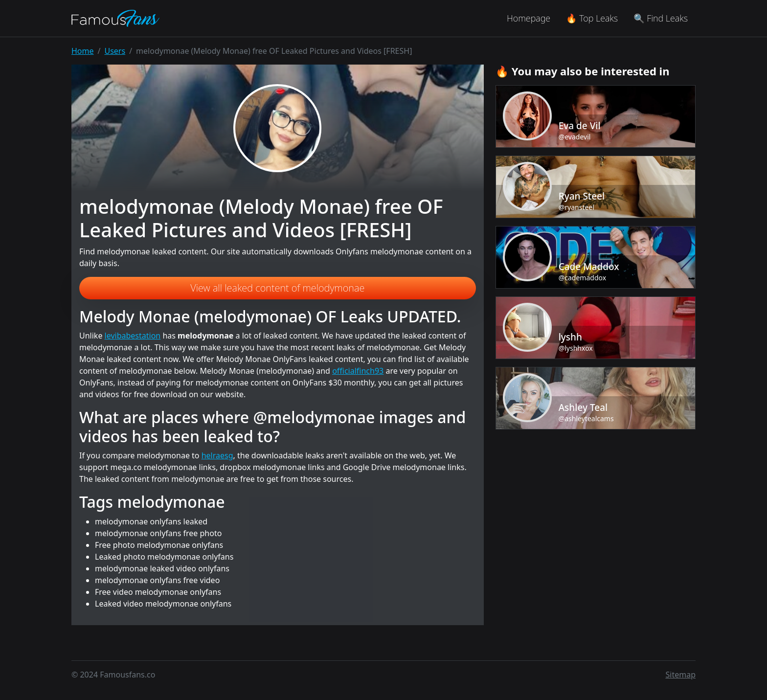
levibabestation (133, 336)
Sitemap (681, 675)
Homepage (529, 18)
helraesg (217, 455)
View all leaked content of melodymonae (277, 288)
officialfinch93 (358, 371)
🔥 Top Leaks (592, 18)
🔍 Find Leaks (661, 18)
